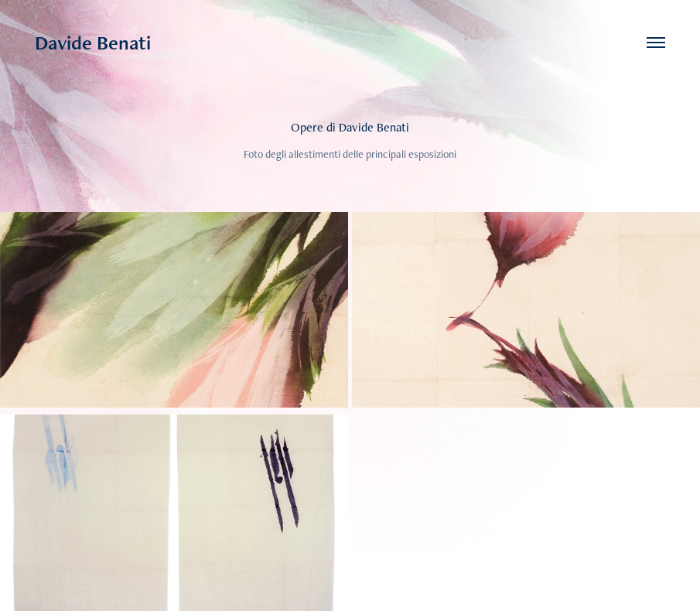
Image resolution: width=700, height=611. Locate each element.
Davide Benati (93, 43)
